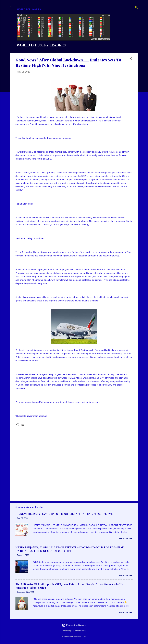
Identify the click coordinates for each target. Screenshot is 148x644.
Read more (126, 538)
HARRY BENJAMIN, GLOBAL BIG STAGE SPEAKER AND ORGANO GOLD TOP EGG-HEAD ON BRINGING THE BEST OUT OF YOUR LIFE (70, 549)
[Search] (137, 8)
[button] (131, 59)
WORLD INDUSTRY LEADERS (41, 45)
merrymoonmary (80, 631)
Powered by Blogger (74, 625)
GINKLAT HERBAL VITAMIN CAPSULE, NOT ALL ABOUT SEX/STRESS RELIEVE (64, 514)
